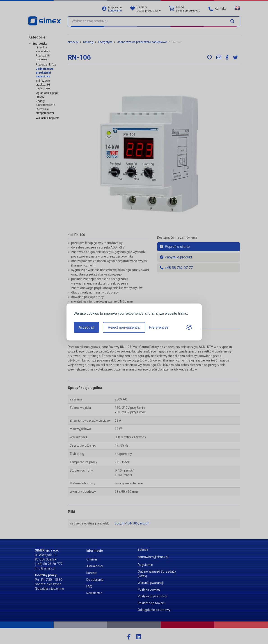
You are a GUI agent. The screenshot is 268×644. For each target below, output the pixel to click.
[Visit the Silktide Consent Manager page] (189, 328)
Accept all (86, 327)
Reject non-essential (124, 327)
